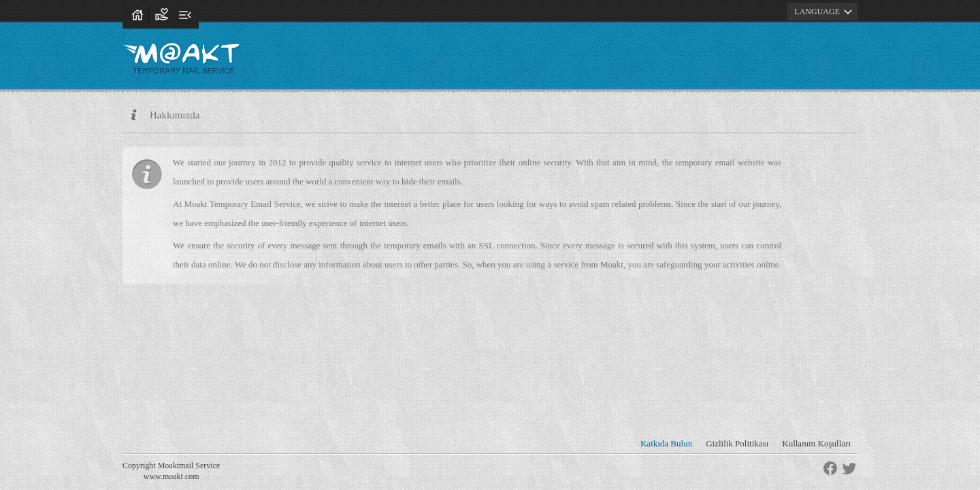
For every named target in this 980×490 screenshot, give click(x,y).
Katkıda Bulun (666, 443)
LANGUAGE (825, 12)
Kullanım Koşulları (816, 443)
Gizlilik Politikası (737, 443)
